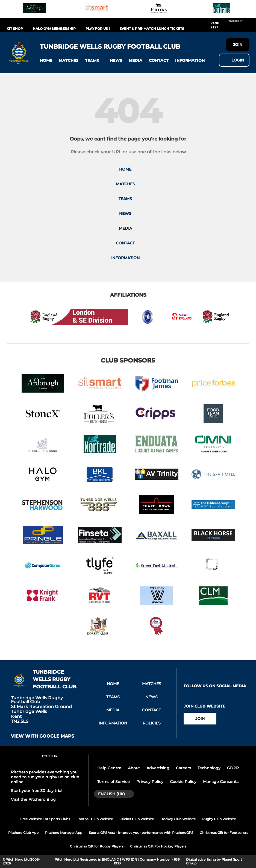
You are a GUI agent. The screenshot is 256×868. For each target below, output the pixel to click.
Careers (183, 768)
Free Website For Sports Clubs (45, 819)
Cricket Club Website (137, 819)
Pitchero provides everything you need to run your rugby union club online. (45, 777)
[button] (46, 61)
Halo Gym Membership (54, 29)
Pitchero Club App (23, 833)
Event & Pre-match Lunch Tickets (152, 29)
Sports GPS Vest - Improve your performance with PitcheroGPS (141, 833)
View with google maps (42, 736)
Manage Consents (221, 782)
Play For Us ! (98, 29)
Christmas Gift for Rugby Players (97, 846)
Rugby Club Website (219, 819)
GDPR (233, 768)
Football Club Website (95, 819)
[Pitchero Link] (239, 27)
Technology (209, 768)
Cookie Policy (183, 782)
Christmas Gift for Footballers (224, 833)
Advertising (158, 768)
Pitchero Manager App (64, 833)
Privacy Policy (150, 782)
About (134, 768)
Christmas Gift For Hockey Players (158, 846)
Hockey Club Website (178, 819)
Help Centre (109, 768)
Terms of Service (114, 782)
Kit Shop (15, 29)
